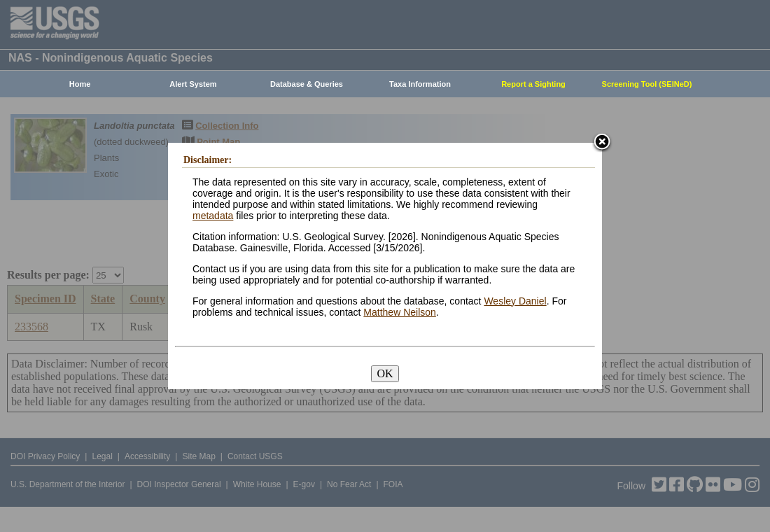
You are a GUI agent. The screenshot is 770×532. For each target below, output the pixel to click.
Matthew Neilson (400, 312)
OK (385, 373)
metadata (213, 216)
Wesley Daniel (515, 301)
